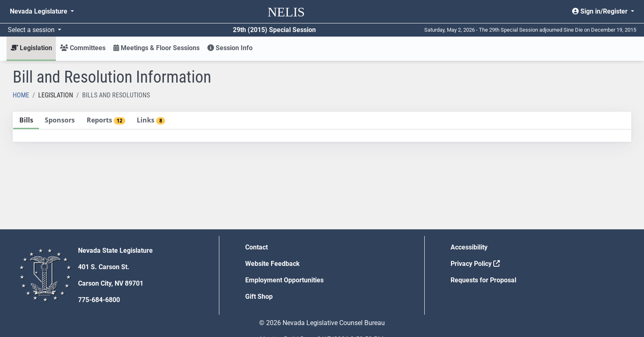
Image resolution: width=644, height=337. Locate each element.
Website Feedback (273, 264)
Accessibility (469, 247)
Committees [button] (83, 48)
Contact (256, 247)
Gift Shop (259, 297)
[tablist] (322, 127)
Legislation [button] (31, 48)
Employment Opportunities (284, 280)
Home (21, 95)
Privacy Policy (475, 264)
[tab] (26, 121)
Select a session (32, 30)
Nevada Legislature (39, 11)
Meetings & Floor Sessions (156, 48)
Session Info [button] (230, 48)
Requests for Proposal (483, 280)
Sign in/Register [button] (601, 11)
